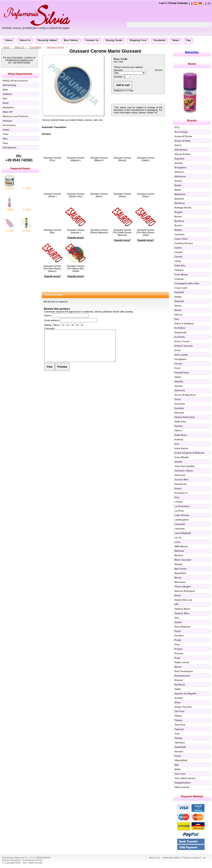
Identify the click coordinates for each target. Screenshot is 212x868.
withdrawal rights (171, 858)
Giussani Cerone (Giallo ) (146, 159)
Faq (188, 40)
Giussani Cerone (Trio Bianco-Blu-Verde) (76, 269)
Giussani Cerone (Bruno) (122, 159)
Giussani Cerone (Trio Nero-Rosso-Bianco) (52, 269)
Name (47, 315)
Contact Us (92, 40)
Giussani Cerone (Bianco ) (99, 159)
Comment (49, 328)
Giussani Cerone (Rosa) (122, 195)
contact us (152, 113)
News (176, 40)
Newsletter (192, 52)
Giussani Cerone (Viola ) (146, 195)
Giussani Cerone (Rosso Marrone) (99, 231)
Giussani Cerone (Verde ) (52, 195)
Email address (52, 320)
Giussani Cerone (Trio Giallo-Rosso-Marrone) (122, 232)
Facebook (159, 40)
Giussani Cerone (55, 47)
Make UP (19, 47)
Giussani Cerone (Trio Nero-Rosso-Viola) (146, 232)
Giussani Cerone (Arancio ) (76, 231)
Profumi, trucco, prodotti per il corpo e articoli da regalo (36, 28)
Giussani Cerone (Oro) (52, 159)
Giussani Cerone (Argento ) (76, 159)
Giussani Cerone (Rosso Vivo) (76, 195)
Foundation (36, 47)
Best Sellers (71, 40)
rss (204, 858)
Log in (162, 3)
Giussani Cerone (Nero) (99, 195)
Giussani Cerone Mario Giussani (105, 51)
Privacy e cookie (191, 858)
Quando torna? (76, 238)
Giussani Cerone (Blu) (52, 231)
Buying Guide (114, 40)
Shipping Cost (138, 40)
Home (9, 40)
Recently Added (47, 40)
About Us (25, 40)
